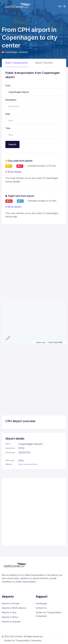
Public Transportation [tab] (17, 63)
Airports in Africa (10, 617)
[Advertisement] (34, 258)
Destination (11, 100)
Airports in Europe (11, 603)
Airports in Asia (9, 612)
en (60, 6)
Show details (13, 172)
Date (8, 114)
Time (8, 128)
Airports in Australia (11, 622)
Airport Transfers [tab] (44, 63)
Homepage (41, 603)
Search (12, 144)
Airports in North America (14, 608)
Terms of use (41, 342)
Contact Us (41, 608)
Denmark (23, 52)
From (8, 86)
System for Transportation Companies (49, 614)
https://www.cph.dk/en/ (28, 464)
